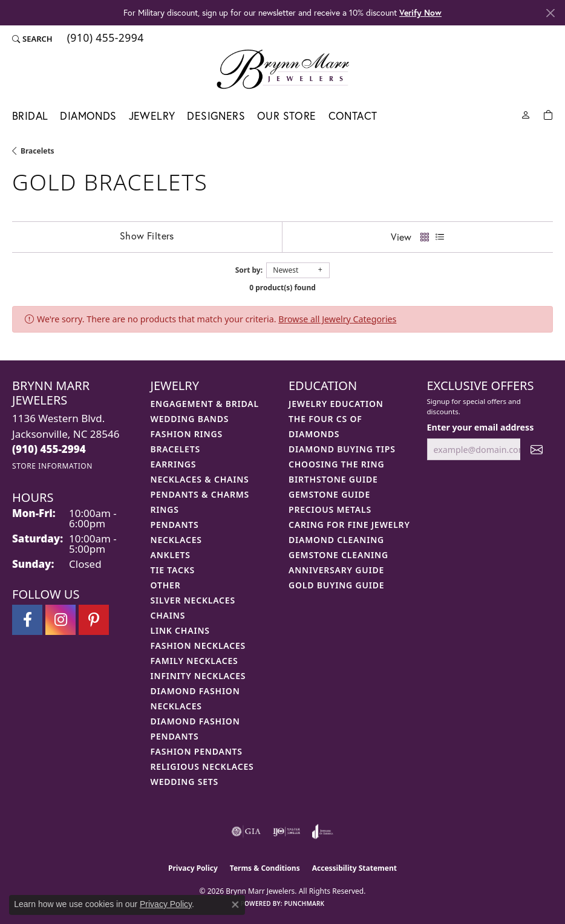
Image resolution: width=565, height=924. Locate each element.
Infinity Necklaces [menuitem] (198, 676)
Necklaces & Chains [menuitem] (200, 479)
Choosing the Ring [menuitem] (336, 464)
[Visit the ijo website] (286, 831)
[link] (104, 39)
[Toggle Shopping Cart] (548, 114)
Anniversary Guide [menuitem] (336, 570)
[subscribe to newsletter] (537, 450)
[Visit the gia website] (246, 831)
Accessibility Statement (354, 868)
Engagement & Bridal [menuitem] (205, 404)
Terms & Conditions (265, 868)
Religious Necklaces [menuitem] (202, 766)
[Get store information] (52, 466)
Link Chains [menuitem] (180, 630)
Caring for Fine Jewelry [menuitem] (349, 525)
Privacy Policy (193, 868)
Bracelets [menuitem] (175, 449)
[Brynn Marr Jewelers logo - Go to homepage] (283, 69)
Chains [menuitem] (168, 615)
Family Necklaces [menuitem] (194, 661)
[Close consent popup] (235, 905)
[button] (32, 39)
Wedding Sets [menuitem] (185, 782)
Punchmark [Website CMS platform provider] (305, 903)
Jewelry (152, 116)
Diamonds (88, 116)
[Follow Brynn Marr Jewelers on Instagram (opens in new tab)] (60, 620)
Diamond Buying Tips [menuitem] (342, 449)
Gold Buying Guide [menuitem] (336, 585)
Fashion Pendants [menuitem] (197, 751)
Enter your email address (481, 427)
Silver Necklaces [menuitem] (193, 600)
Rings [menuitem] (165, 509)
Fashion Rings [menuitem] (187, 434)
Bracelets (38, 151)
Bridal (30, 116)
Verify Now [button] (420, 12)
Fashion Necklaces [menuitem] (198, 646)
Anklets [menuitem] (171, 555)
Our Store (287, 116)
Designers (216, 116)
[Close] (550, 13)
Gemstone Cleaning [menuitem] (338, 555)
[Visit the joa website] (323, 831)
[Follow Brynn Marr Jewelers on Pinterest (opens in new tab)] (94, 620)
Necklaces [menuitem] (176, 540)
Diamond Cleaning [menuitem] (336, 540)
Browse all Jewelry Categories (337, 319)
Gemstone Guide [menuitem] (329, 494)
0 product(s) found (282, 288)
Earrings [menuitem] (174, 464)
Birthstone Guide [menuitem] (333, 479)
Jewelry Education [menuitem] (336, 404)
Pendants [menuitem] (175, 525)
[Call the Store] (49, 449)
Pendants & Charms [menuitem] (200, 494)
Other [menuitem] (166, 585)
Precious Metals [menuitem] (330, 509)
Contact (353, 116)
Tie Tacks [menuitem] (173, 570)
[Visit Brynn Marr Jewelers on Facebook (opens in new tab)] (27, 620)
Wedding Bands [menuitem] (190, 419)
